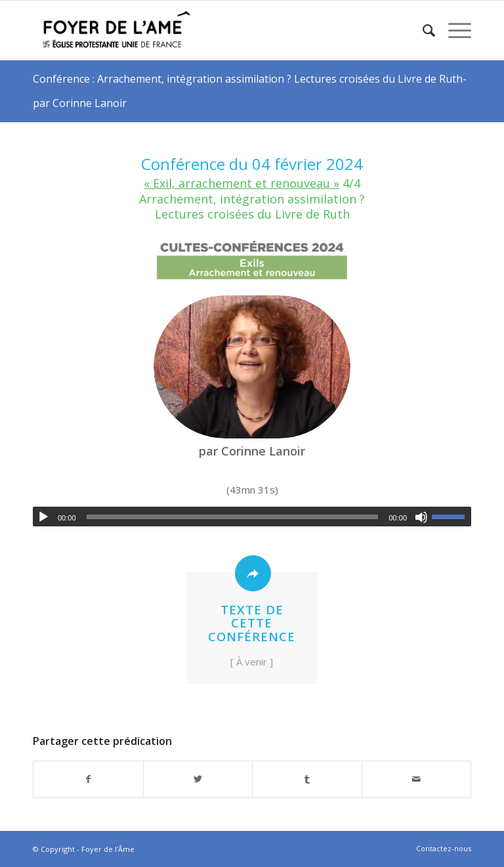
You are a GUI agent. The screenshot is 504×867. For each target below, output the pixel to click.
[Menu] (453, 30)
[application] (252, 517)
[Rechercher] (422, 30)
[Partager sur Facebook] (88, 779)
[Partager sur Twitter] (198, 779)
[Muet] (421, 517)
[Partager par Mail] (417, 779)
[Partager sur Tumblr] (307, 779)
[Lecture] (43, 517)
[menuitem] (422, 30)
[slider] (233, 517)
